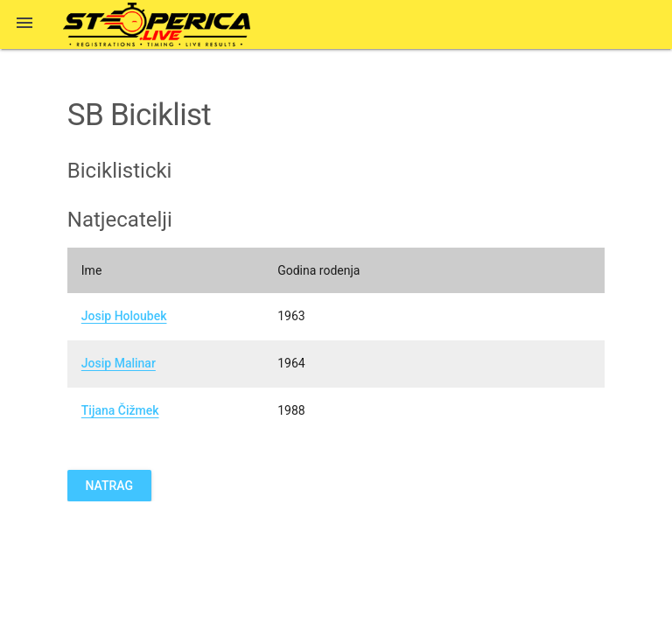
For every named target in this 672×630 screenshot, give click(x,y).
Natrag (109, 486)
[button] (24, 24)
